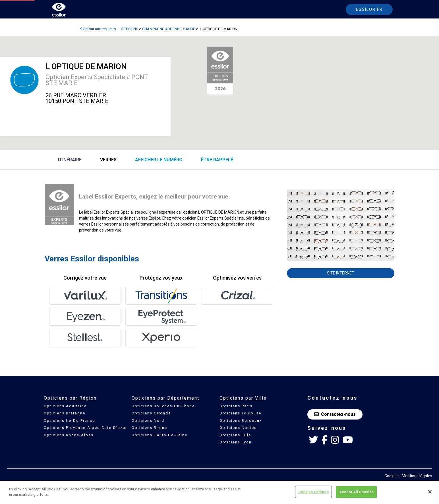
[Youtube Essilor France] (348, 440)
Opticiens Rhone (149, 428)
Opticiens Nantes (238, 428)
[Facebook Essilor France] (324, 440)
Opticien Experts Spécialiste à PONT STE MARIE (97, 80)
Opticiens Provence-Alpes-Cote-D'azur (85, 428)
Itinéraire (70, 160)
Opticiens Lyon (236, 442)
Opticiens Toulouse (240, 413)
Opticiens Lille (235, 435)
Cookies (392, 476)
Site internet (341, 273)
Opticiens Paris (236, 406)
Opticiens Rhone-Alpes (69, 435)
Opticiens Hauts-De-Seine (160, 435)
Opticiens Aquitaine (65, 406)
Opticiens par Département (165, 398)
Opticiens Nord (148, 421)
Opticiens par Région (70, 398)
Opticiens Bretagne (65, 413)
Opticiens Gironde (151, 413)
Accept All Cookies (356, 492)
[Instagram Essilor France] (335, 440)
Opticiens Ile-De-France (69, 421)
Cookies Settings (313, 492)
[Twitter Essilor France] (313, 440)
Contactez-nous (335, 414)
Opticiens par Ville (243, 398)
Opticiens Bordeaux (241, 421)
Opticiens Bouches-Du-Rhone (163, 406)
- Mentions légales (416, 476)
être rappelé (217, 160)
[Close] (430, 492)
